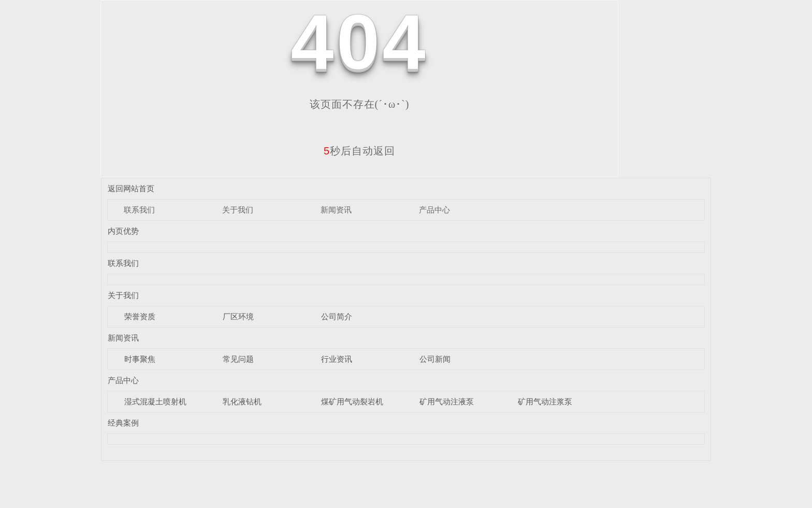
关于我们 (238, 210)
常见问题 (238, 359)
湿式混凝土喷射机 (155, 401)
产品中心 (434, 210)
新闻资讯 (336, 210)
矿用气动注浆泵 (545, 401)
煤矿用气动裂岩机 (352, 401)
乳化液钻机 (242, 401)
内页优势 (123, 231)
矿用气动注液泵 (447, 401)
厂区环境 (238, 316)
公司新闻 (435, 359)
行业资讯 (337, 359)
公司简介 (337, 316)
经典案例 (123, 423)
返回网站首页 (131, 188)
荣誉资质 (140, 316)
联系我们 (139, 210)
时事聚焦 (140, 359)
